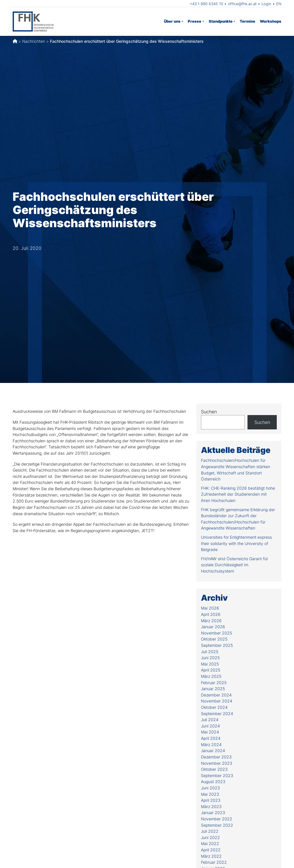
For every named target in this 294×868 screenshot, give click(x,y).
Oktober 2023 (214, 769)
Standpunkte (221, 21)
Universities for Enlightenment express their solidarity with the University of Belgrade (236, 543)
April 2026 (211, 614)
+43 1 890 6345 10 (206, 4)
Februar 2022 (214, 862)
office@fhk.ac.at (242, 4)
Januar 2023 (213, 812)
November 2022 (217, 819)
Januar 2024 (213, 751)
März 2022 (211, 856)
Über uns (172, 21)
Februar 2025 (214, 683)
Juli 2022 (210, 831)
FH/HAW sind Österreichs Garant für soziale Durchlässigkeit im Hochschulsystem (235, 565)
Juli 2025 (210, 652)
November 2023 (217, 763)
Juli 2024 (210, 720)
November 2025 (216, 633)
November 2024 (217, 701)
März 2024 (211, 745)
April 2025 (211, 670)
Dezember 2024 (216, 695)
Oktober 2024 (214, 707)
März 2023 (211, 806)
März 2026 (211, 621)
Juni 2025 (210, 658)
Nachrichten (34, 41)
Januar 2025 (213, 689)
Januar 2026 (213, 627)
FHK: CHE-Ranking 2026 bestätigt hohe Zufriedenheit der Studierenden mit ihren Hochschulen (238, 494)
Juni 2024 (210, 726)
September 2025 (217, 645)
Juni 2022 (210, 837)
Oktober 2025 (214, 639)
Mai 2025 (210, 664)
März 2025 (211, 676)
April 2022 (211, 850)
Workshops (271, 21)
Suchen (209, 412)
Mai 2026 (210, 608)
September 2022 (217, 825)
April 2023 (211, 800)
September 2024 (217, 714)
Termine (247, 21)
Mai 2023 (210, 794)
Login (266, 4)
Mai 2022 (210, 843)
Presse (195, 21)
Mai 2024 (210, 732)
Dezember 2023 (216, 757)
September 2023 (217, 775)
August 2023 (213, 782)
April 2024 (211, 738)
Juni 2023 (210, 788)
